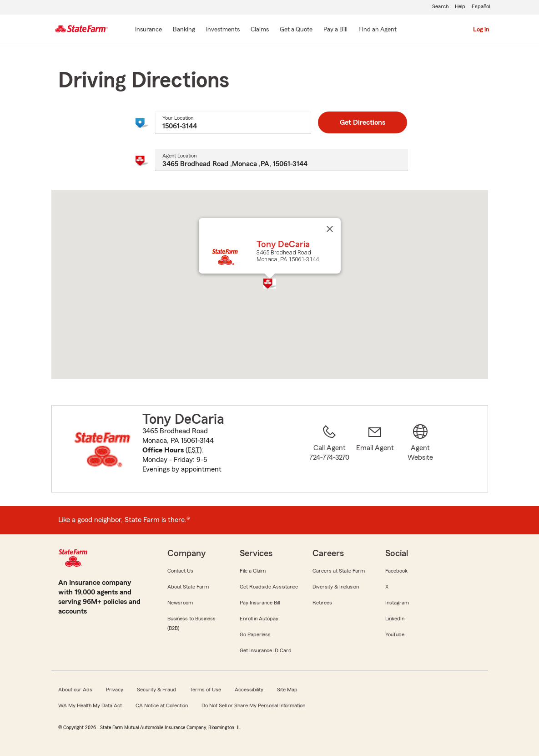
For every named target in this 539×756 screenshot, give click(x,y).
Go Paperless (255, 634)
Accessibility (249, 690)
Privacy (115, 690)
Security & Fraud (156, 690)
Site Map (287, 690)
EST (194, 450)
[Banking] (184, 30)
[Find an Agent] (378, 30)
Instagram (397, 603)
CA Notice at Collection (162, 705)
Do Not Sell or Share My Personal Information (253, 705)
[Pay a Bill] (335, 30)
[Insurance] (149, 30)
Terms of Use (205, 690)
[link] (375, 454)
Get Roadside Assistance (269, 587)
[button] (270, 284)
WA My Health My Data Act (90, 705)
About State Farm (188, 587)
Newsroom (180, 603)
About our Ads (75, 690)
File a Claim (253, 571)
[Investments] (223, 30)
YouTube (395, 634)
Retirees (322, 603)
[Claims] (260, 30)
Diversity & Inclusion (336, 587)
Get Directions (363, 122)
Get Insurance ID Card (266, 650)
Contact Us (180, 571)
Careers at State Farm (339, 571)
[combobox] (233, 122)
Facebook (396, 571)
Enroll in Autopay (259, 619)
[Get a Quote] (296, 30)
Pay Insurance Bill (260, 603)
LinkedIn (395, 619)
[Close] (330, 229)
